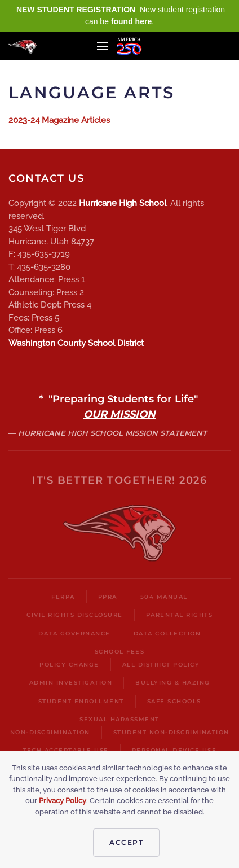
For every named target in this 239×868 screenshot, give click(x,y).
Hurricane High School (123, 203)
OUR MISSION (119, 414)
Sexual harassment (119, 719)
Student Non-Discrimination (171, 732)
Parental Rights (180, 615)
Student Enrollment (81, 701)
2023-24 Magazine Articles (59, 120)
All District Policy (161, 665)
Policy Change (69, 665)
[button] (103, 46)
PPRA (108, 597)
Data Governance (74, 634)
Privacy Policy (63, 801)
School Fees (120, 652)
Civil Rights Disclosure (75, 615)
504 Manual (164, 597)
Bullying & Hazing (173, 683)
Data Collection (167, 634)
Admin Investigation (71, 683)
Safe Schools (174, 701)
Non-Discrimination (50, 732)
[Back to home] (23, 46)
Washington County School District (76, 343)
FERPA (63, 597)
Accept (126, 842)
